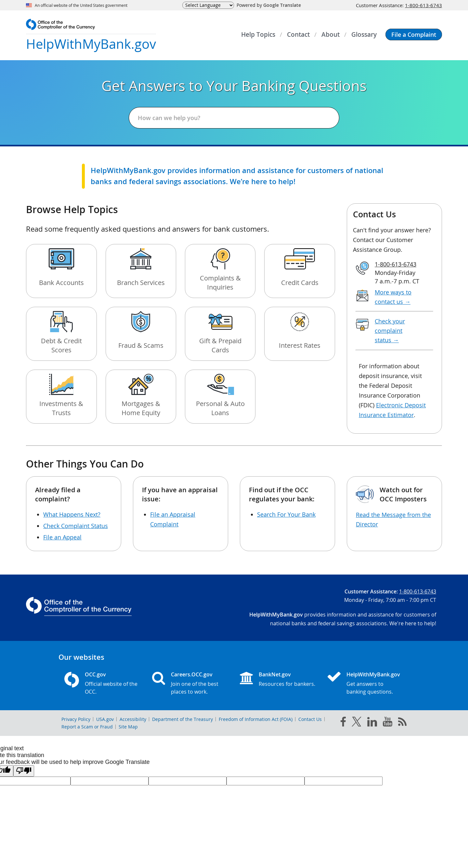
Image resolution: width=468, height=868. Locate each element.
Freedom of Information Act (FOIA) (256, 719)
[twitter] (357, 723)
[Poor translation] (24, 771)
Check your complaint (390, 331)
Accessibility (133, 719)
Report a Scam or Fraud (87, 727)
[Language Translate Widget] (208, 5)
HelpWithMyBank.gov (373, 674)
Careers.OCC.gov (192, 674)
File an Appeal (62, 537)
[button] (414, 34)
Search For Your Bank (286, 514)
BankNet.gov (275, 674)
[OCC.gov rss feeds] (402, 723)
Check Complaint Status (76, 526)
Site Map (128, 727)
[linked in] (372, 723)
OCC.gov (95, 674)
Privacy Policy (76, 719)
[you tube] (388, 723)
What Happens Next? (72, 514)
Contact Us (310, 719)
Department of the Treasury (182, 719)
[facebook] (343, 723)
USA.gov (105, 719)
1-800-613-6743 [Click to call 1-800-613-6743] (423, 5)
